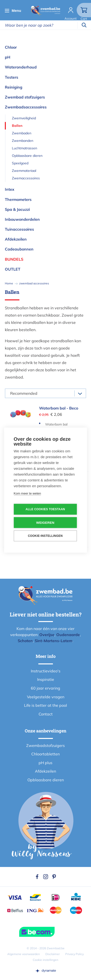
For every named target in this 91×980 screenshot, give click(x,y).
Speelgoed (20, 163)
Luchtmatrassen (25, 148)
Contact (46, 714)
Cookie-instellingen (45, 536)
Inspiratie (46, 679)
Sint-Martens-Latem (54, 641)
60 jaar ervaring (45, 688)
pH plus (45, 763)
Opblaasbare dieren (27, 156)
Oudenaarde (68, 635)
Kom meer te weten (27, 493)
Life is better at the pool (45, 705)
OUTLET (13, 269)
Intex (10, 189)
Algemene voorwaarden (24, 954)
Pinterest (54, 877)
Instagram (46, 877)
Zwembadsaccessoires (26, 107)
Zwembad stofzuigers (25, 97)
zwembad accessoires (34, 283)
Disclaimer (53, 954)
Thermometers (18, 199)
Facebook (37, 877)
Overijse (47, 635)
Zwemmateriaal (24, 171)
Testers (12, 77)
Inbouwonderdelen (22, 219)
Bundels (14, 259)
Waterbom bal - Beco (59, 408)
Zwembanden (23, 141)
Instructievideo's (46, 671)
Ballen (17, 126)
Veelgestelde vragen (46, 697)
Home (9, 283)
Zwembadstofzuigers (45, 745)
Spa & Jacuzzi (17, 209)
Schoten (25, 641)
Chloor (11, 47)
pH (8, 57)
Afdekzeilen (16, 239)
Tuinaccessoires (19, 229)
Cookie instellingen (45, 960)
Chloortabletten (45, 754)
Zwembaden (22, 133)
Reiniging (14, 87)
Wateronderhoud (21, 67)
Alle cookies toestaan (45, 509)
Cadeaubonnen (19, 249)
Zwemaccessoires (26, 178)
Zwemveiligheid (24, 118)
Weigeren (45, 522)
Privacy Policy (74, 954)
